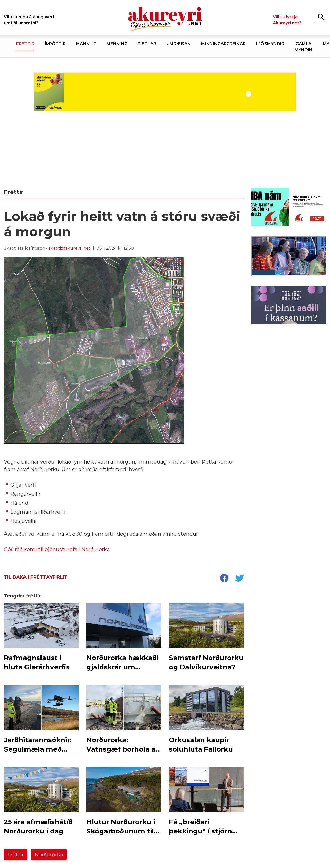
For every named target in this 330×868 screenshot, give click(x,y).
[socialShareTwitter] (240, 579)
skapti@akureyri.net (70, 248)
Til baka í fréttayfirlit (36, 577)
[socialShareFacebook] (224, 579)
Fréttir (16, 855)
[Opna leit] (321, 17)
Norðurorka (49, 855)
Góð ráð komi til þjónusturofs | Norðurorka (57, 549)
